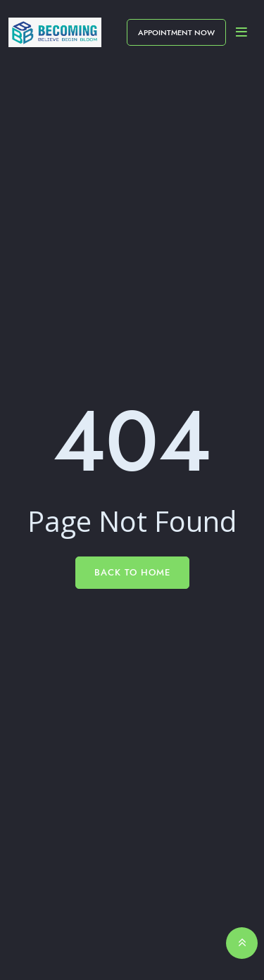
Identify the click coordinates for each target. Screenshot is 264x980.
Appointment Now (176, 32)
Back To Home (132, 572)
